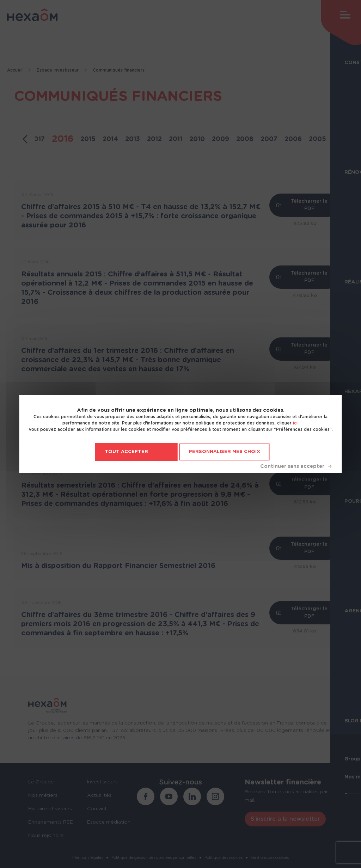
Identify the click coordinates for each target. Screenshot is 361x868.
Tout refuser (296, 466)
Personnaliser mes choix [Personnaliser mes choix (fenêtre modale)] (225, 452)
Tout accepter (126, 452)
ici (295, 423)
